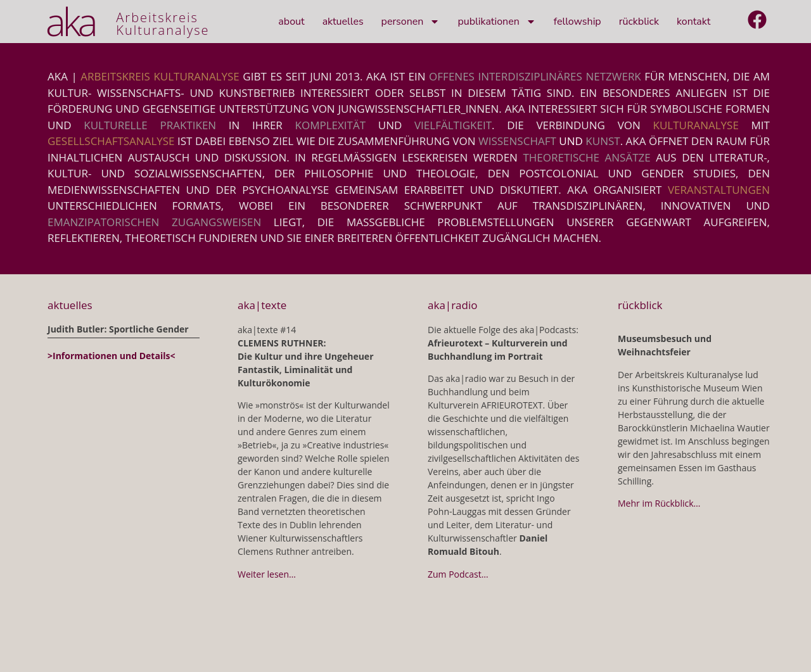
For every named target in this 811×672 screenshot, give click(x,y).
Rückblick (639, 22)
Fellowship (578, 22)
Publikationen (496, 22)
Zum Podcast (455, 574)
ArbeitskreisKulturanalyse (163, 24)
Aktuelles (343, 22)
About (291, 22)
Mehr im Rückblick (656, 503)
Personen (411, 22)
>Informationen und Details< (111, 356)
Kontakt (693, 22)
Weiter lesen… (267, 574)
